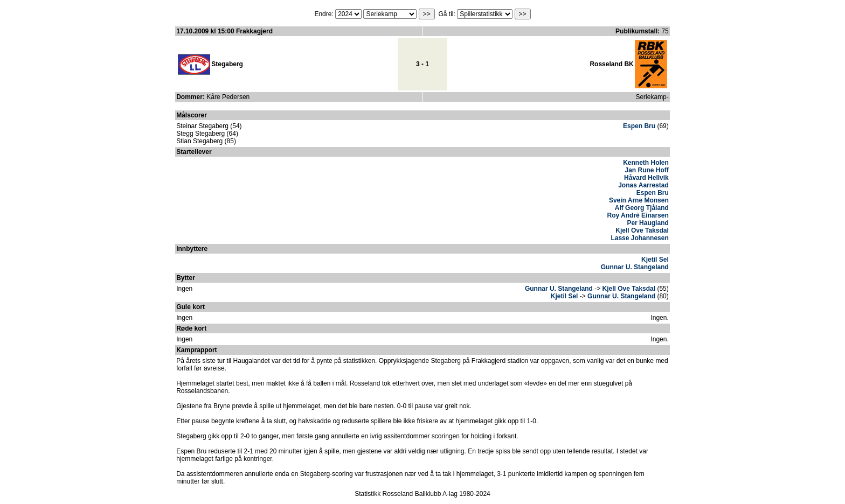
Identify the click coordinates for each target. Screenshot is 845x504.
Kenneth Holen (646, 163)
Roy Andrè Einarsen (638, 215)
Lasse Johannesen (639, 238)
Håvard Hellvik (646, 178)
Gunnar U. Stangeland (635, 267)
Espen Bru (639, 126)
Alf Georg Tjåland (642, 208)
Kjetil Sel (655, 260)
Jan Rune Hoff (646, 170)
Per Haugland (647, 223)
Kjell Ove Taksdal (642, 230)
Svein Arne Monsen (639, 200)
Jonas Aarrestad (643, 185)
